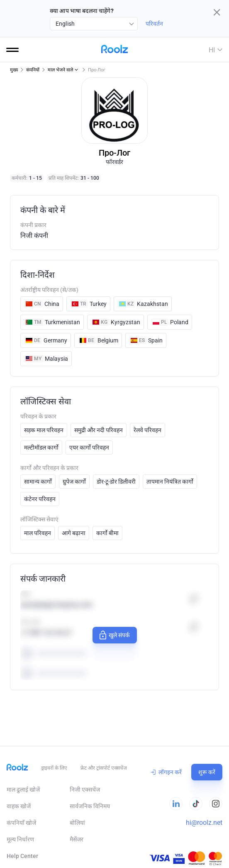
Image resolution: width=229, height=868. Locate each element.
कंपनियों (33, 70)
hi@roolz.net (204, 823)
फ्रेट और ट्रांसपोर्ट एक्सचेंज (104, 768)
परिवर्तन (154, 24)
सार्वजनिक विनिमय (90, 806)
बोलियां (77, 823)
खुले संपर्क (114, 635)
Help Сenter (22, 856)
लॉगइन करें (166, 772)
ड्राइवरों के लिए (54, 768)
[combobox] (94, 24)
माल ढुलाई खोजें (23, 790)
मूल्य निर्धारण (20, 839)
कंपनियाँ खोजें (21, 823)
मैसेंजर (77, 839)
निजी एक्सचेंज (85, 790)
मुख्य (14, 70)
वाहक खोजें (19, 806)
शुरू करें (207, 772)
